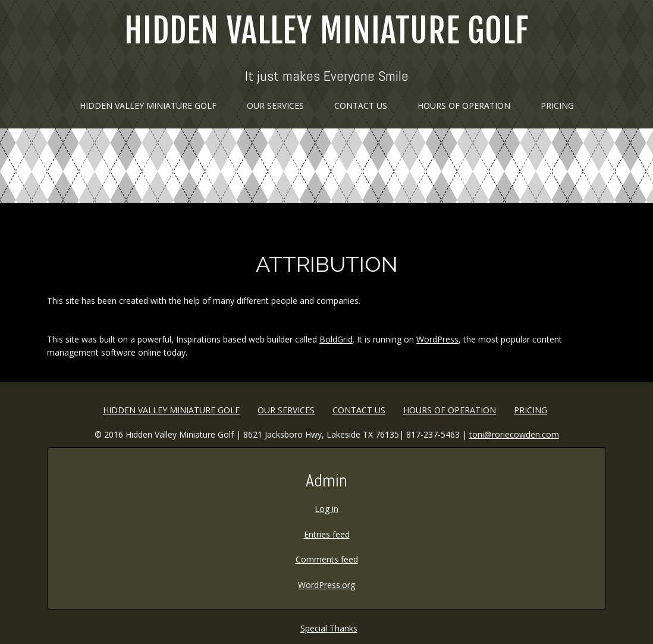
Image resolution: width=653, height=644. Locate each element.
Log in (326, 509)
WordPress (437, 339)
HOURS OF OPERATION (464, 106)
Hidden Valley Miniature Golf (326, 31)
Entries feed (327, 534)
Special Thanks (329, 628)
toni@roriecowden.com (514, 434)
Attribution (327, 264)
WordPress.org (326, 585)
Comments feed (327, 559)
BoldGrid (336, 339)
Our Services (275, 106)
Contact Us (361, 106)
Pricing (557, 106)
